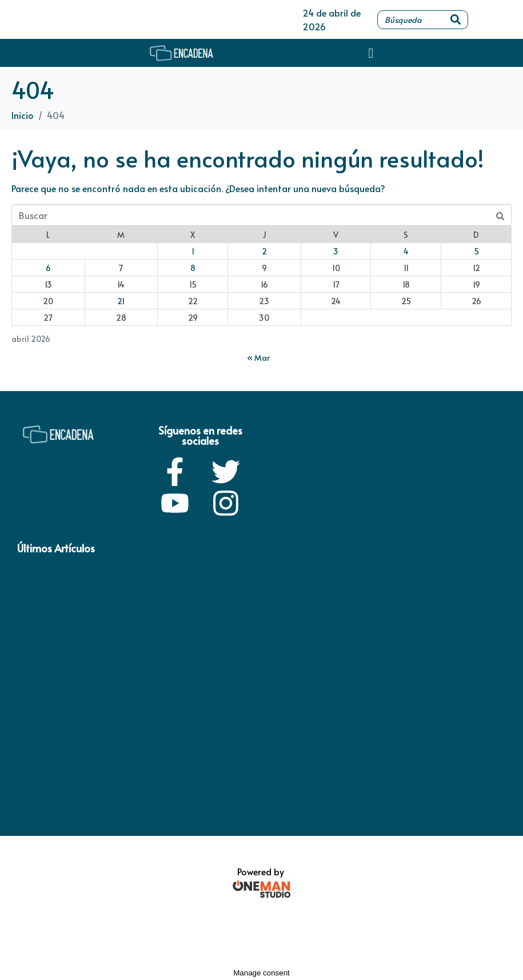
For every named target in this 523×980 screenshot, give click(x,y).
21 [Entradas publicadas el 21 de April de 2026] (121, 301)
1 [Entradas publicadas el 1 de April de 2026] (193, 251)
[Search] (456, 20)
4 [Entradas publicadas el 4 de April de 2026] (406, 251)
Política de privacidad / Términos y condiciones (105, 774)
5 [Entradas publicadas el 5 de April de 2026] (476, 251)
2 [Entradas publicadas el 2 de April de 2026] (264, 251)
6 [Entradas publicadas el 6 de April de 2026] (48, 268)
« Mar (258, 358)
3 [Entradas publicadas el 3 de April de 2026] (336, 251)
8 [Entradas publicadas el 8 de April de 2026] (193, 268)
